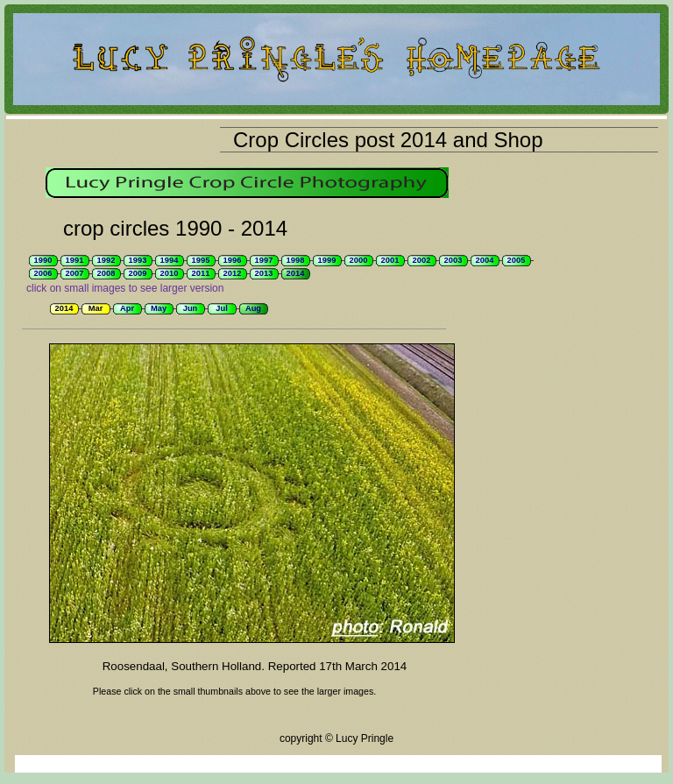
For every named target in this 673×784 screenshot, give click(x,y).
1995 (201, 260)
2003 (453, 260)
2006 (43, 273)
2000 (359, 260)
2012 (233, 273)
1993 (138, 260)
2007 (75, 273)
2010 (170, 273)
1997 (264, 260)
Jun (191, 308)
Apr (127, 308)
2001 (390, 260)
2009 (138, 273)
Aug (253, 308)
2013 (264, 273)
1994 (170, 260)
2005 (517, 260)
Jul (221, 308)
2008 (106, 273)
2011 (201, 273)
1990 (43, 260)
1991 (75, 260)
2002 (422, 260)
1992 (106, 260)
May (159, 308)
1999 (327, 260)
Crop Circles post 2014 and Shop (388, 140)
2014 (296, 273)
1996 (233, 260)
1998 (296, 260)
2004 (485, 260)
